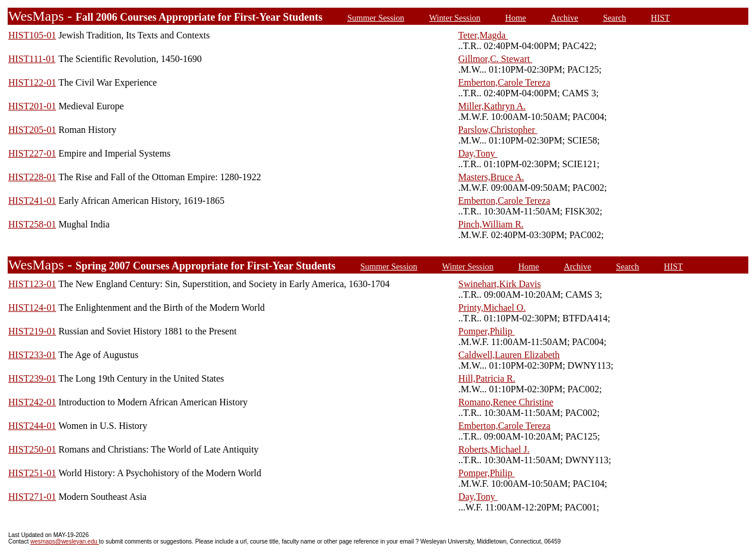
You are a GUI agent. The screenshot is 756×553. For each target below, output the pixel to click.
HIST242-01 (32, 402)
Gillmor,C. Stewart (496, 59)
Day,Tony (478, 153)
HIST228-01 (32, 177)
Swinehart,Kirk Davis (500, 284)
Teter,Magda (483, 35)
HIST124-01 (32, 308)
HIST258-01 (32, 224)
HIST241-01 (32, 201)
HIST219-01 (32, 331)
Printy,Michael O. (492, 308)
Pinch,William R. (491, 224)
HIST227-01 (32, 153)
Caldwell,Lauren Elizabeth (509, 355)
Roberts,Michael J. (494, 449)
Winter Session (454, 18)
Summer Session (376, 18)
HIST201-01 (32, 106)
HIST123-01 (32, 284)
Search (615, 18)
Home (515, 18)
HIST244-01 (32, 426)
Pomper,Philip (486, 331)
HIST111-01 (32, 59)
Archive (565, 18)
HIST (660, 18)
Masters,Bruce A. (491, 177)
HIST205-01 (32, 130)
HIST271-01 (32, 497)
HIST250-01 (32, 449)
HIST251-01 (32, 473)
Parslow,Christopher (498, 130)
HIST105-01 (32, 35)
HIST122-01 (32, 82)
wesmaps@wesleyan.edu (64, 541)
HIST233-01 (32, 355)
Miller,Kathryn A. (492, 106)
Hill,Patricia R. (487, 378)
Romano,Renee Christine (506, 402)
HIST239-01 (32, 378)
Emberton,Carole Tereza (504, 82)
